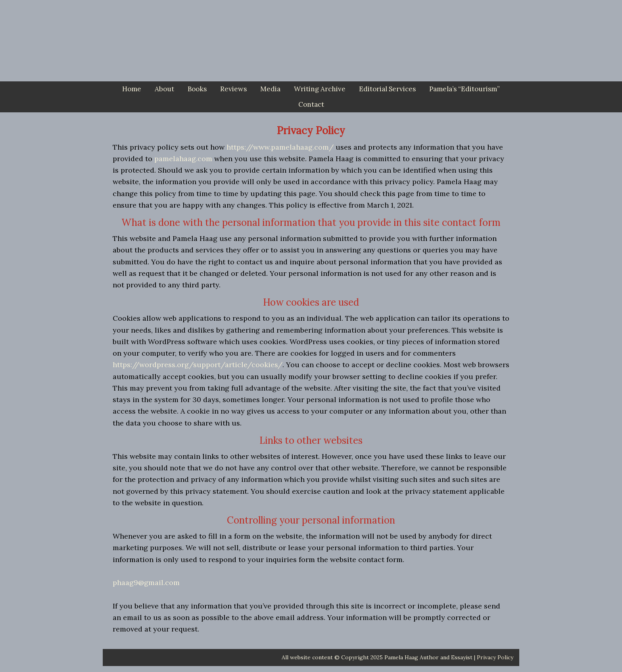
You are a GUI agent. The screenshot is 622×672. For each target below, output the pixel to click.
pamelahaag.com (183, 159)
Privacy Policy (495, 657)
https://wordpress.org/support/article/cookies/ (198, 365)
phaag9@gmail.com (146, 582)
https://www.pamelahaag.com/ (280, 147)
